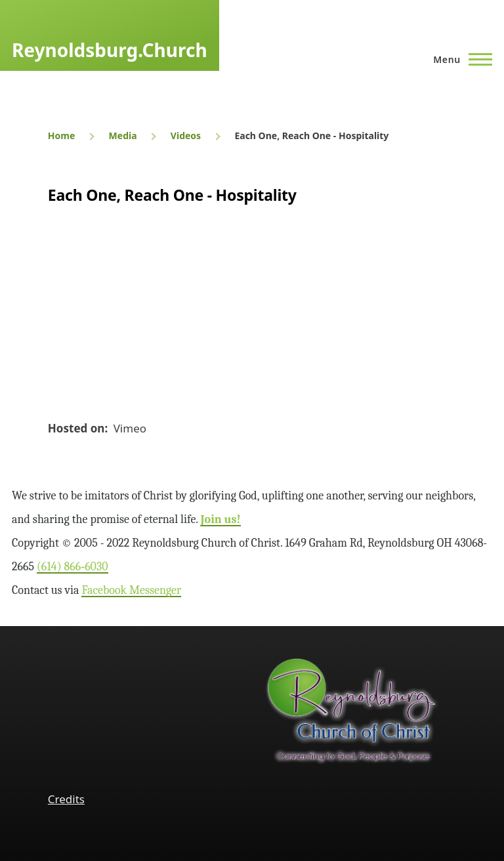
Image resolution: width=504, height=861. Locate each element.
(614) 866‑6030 (73, 567)
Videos (186, 136)
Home (61, 136)
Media (123, 136)
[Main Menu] (459, 59)
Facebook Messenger (131, 590)
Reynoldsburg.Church (110, 50)
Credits (66, 799)
